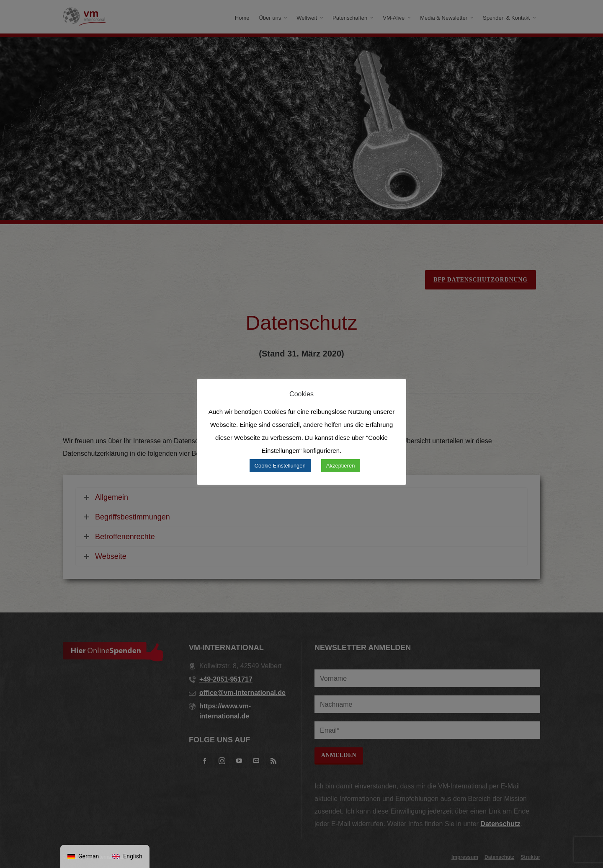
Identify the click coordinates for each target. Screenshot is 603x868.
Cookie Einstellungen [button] (280, 466)
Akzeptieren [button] (341, 466)
